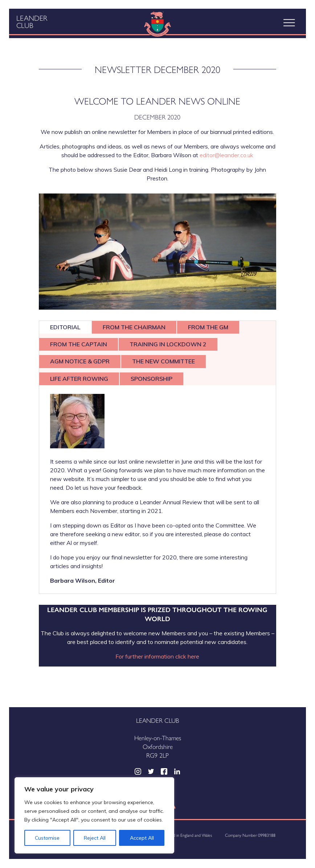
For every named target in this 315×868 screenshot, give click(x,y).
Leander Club (32, 21)
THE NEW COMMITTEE (163, 361)
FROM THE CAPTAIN (79, 344)
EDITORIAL (65, 327)
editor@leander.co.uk (226, 155)
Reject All (95, 838)
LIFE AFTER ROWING (79, 379)
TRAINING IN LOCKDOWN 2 (168, 344)
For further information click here (157, 656)
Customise (47, 838)
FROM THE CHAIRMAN (134, 327)
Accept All (142, 838)
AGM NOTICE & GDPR (80, 361)
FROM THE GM (208, 327)
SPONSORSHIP (152, 379)
